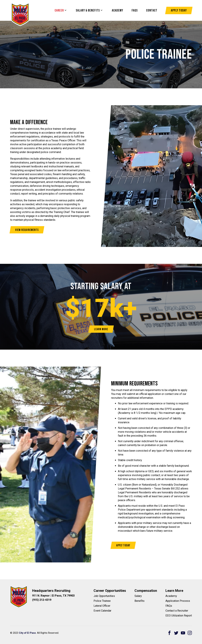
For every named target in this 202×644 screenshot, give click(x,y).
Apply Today (179, 10)
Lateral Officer (102, 606)
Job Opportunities (104, 596)
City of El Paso (27, 633)
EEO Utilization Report (179, 616)
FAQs (169, 606)
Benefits (139, 601)
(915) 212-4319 (42, 600)
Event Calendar (102, 611)
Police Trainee (102, 601)
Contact (152, 10)
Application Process (178, 601)
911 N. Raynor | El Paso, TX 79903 (53, 596)
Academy (117, 10)
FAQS (135, 10)
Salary (138, 596)
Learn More (101, 329)
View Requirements (27, 230)
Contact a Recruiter (177, 611)
